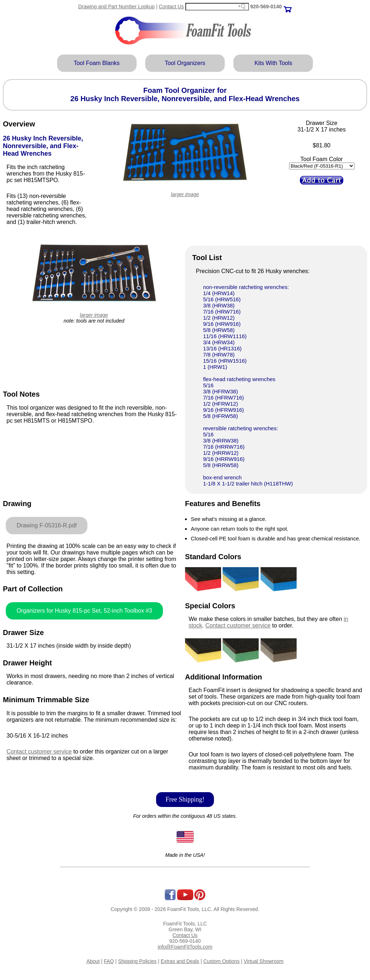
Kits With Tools (273, 63)
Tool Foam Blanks (97, 63)
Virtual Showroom (264, 961)
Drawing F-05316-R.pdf (47, 525)
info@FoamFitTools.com (185, 947)
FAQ (109, 961)
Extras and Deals (180, 961)
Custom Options (221, 961)
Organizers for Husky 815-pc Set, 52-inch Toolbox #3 (84, 611)
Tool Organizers (185, 63)
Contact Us (171, 7)
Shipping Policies (137, 961)
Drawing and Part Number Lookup (116, 7)
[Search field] (217, 7)
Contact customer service (39, 752)
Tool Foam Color (321, 159)
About (93, 961)
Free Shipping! (185, 799)
